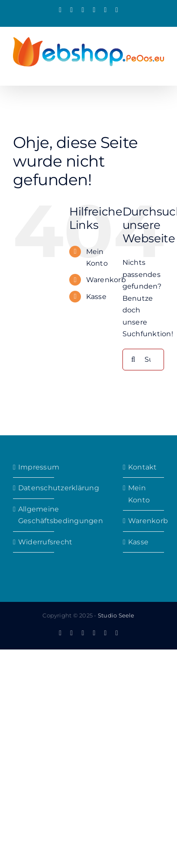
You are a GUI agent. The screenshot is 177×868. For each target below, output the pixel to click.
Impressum (34, 467)
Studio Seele (116, 615)
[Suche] (133, 360)
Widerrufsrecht (34, 542)
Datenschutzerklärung (34, 488)
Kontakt (143, 467)
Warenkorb (106, 280)
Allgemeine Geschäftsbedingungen (34, 515)
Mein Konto (139, 494)
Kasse (96, 297)
